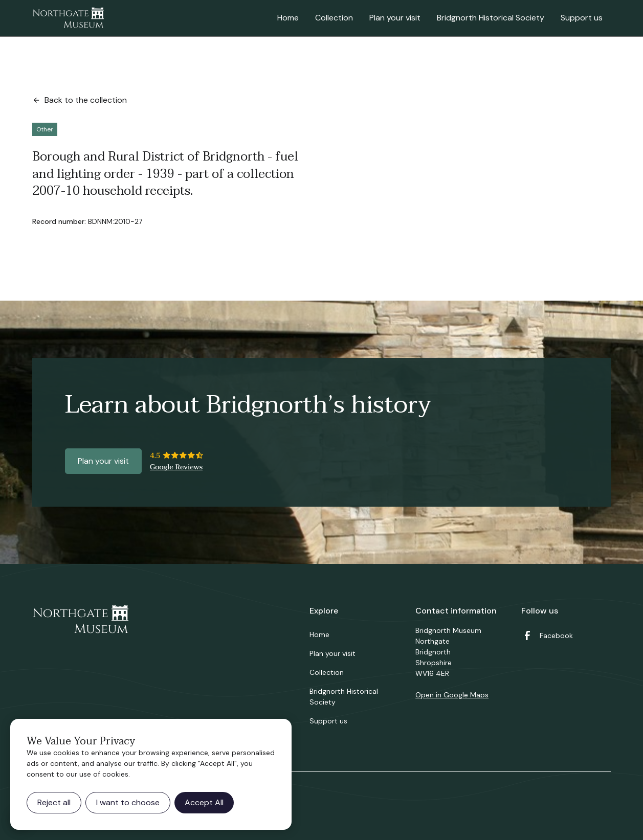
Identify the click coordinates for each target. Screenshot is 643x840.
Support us (582, 18)
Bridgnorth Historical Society (491, 18)
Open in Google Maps (452, 695)
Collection (334, 18)
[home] (68, 18)
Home (288, 18)
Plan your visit (395, 18)
